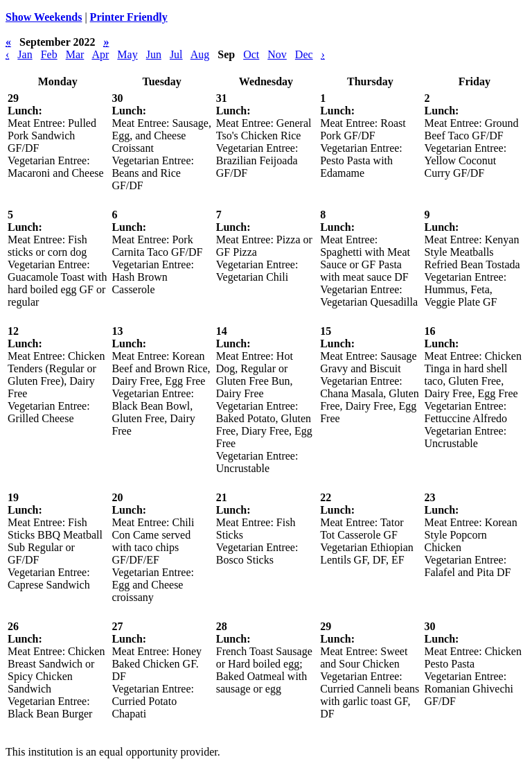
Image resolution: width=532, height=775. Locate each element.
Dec (304, 54)
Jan (25, 54)
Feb (49, 54)
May (127, 54)
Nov (277, 54)
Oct (251, 54)
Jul (176, 54)
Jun (154, 54)
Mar (75, 54)
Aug (200, 54)
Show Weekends (44, 17)
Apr (100, 54)
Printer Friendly (129, 17)
